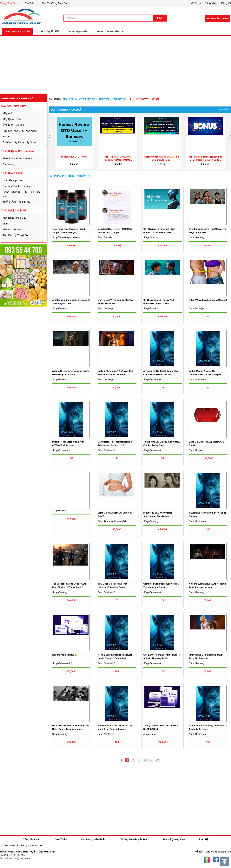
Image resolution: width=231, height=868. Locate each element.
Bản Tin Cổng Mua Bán (55, 3)
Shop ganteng (196, 237)
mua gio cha (17, 845)
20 (157, 760)
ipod (5, 224)
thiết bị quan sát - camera (18, 151)
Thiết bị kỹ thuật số (14, 210)
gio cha (4, 845)
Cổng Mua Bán (9, 3)
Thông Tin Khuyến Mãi (110, 32)
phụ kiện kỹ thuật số (15, 235)
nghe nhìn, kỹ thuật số (17, 98)
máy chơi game (12, 229)
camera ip (9, 164)
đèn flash (8, 136)
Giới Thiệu (61, 839)
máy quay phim (12, 119)
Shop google (196, 450)
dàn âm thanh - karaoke (17, 186)
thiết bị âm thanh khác (16, 202)
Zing (207, 860)
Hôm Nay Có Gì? (49, 31)
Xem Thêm (224, 109)
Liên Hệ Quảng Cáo (173, 839)
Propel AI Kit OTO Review (74, 157)
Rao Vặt (30, 3)
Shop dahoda (105, 237)
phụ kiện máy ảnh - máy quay (20, 131)
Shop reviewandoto (63, 663)
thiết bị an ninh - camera (17, 158)
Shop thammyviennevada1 (112, 521)
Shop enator (150, 734)
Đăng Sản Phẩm (217, 19)
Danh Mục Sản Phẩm (17, 32)
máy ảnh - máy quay (14, 106)
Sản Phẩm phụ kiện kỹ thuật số (70, 176)
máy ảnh (8, 113)
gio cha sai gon (34, 845)
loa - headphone (12, 180)
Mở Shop (196, 3)
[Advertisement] (115, 65)
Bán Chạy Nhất (78, 32)
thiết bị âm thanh (12, 173)
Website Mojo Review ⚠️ (65, 655)
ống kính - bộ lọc (13, 125)
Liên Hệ (204, 839)
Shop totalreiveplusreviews (66, 237)
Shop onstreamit (152, 379)
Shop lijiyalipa (196, 308)
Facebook (216, 860)
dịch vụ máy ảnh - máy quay (19, 142)
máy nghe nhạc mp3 (15, 218)
